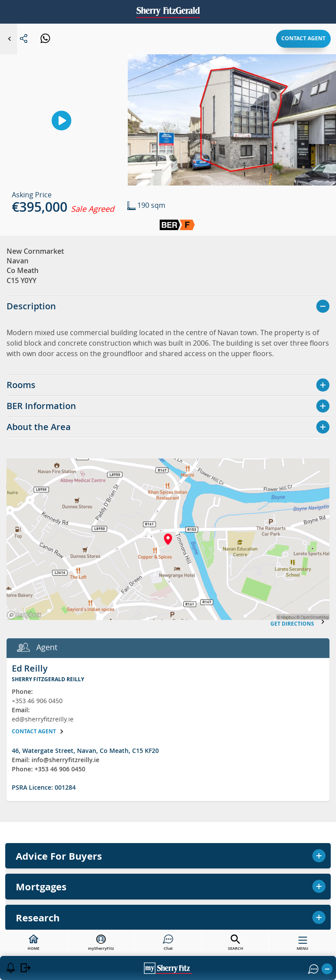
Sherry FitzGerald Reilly (48, 679)
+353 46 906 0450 (37, 701)
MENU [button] (303, 945)
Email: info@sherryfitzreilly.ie (56, 760)
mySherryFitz (101, 943)
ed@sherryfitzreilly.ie (43, 719)
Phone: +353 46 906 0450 (49, 769)
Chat (168, 943)
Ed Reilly (30, 668)
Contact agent (303, 38)
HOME (33, 943)
